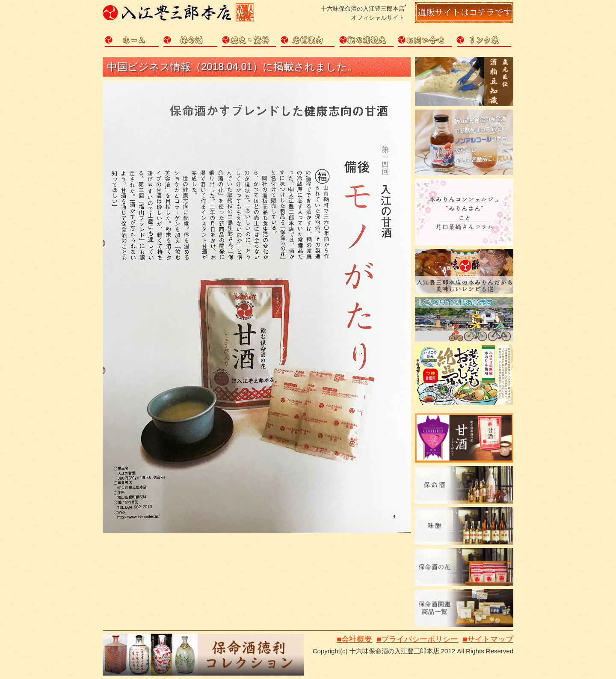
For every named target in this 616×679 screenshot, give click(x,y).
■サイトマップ (488, 639)
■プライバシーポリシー (417, 639)
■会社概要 (354, 639)
